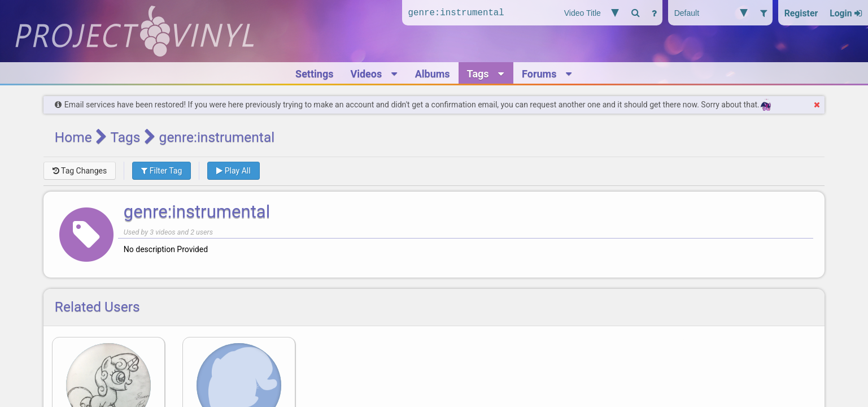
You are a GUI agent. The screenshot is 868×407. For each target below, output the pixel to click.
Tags (125, 137)
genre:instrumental (197, 212)
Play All (233, 171)
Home (73, 137)
